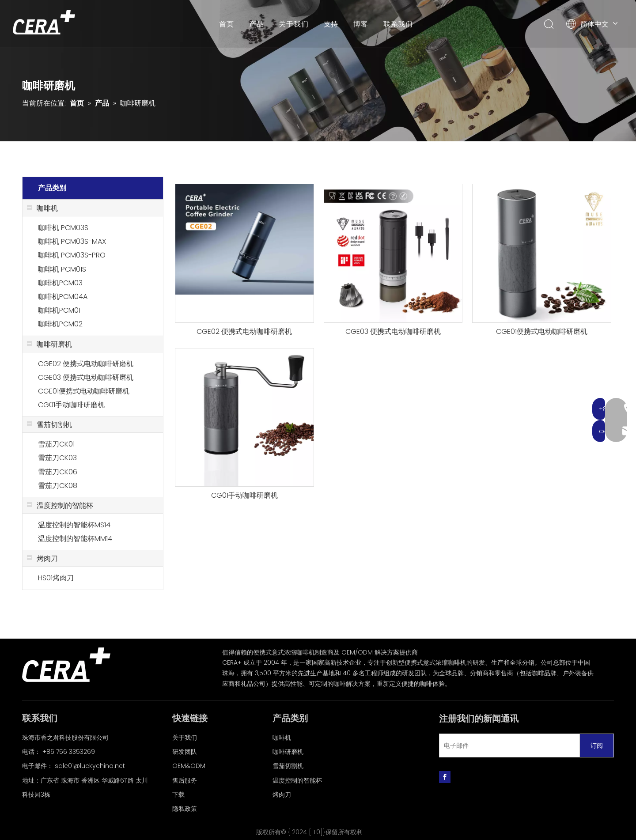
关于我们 (294, 24)
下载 (178, 795)
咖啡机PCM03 (60, 283)
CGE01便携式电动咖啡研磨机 (84, 391)
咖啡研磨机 (288, 752)
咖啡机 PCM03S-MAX (72, 241)
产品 (257, 24)
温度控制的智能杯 (297, 780)
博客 (361, 24)
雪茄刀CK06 (58, 472)
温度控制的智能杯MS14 (74, 525)
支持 (331, 24)
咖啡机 (282, 738)
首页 (227, 24)
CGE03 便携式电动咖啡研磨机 (86, 377)
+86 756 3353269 (69, 752)
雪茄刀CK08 (58, 486)
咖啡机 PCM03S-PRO (72, 255)
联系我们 (399, 24)
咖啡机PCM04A (63, 297)
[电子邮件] (507, 745)
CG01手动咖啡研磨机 (71, 405)
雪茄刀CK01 (56, 444)
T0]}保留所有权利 (338, 832)
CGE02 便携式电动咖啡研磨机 (86, 364)
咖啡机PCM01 (59, 310)
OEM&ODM (189, 766)
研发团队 (185, 752)
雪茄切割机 (288, 766)
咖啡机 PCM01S (62, 269)
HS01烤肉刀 (56, 578)
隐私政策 (185, 809)
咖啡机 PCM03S (63, 228)
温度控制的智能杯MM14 (75, 539)
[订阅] (597, 745)
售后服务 (185, 780)
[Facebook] (445, 777)
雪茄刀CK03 (57, 458)
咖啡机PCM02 (60, 324)
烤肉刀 (282, 795)
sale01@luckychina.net (90, 766)
